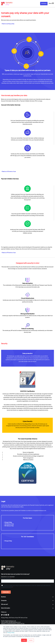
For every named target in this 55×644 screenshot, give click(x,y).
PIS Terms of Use (23, 618)
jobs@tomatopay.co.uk (15, 622)
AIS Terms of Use (13, 618)
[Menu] (51, 3)
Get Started (44, 3)
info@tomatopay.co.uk (10, 621)
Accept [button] (24, 640)
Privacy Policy (11, 633)
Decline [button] (31, 640)
